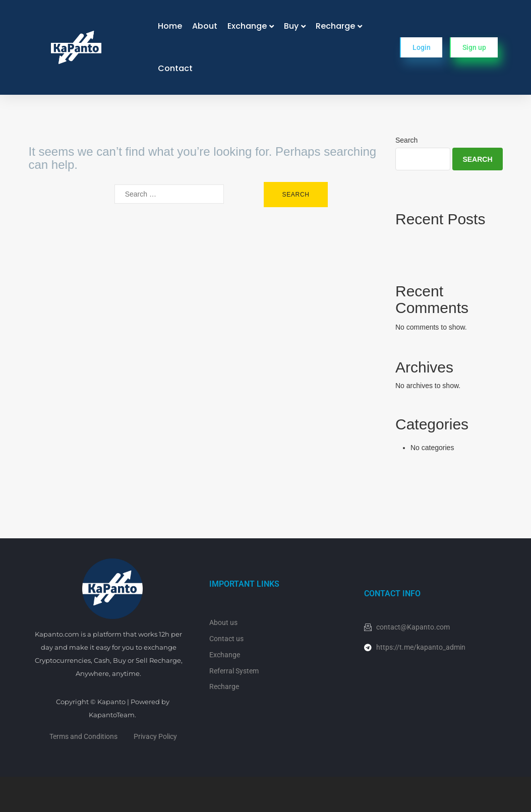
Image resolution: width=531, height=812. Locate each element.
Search (406, 140)
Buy (291, 26)
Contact (175, 68)
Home (170, 26)
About (205, 26)
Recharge (335, 26)
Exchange (247, 26)
